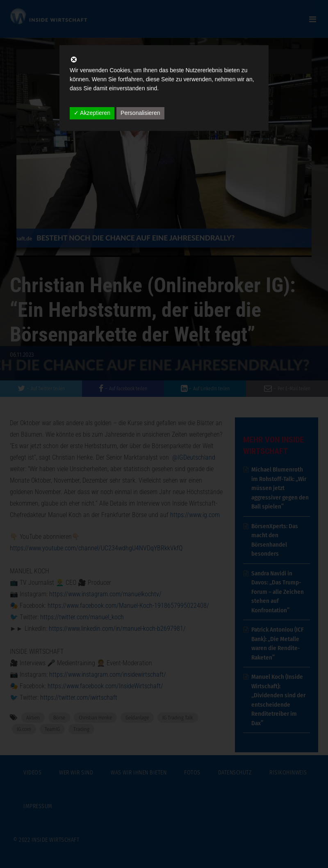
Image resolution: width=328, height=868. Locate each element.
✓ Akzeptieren (92, 113)
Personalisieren (140, 113)
